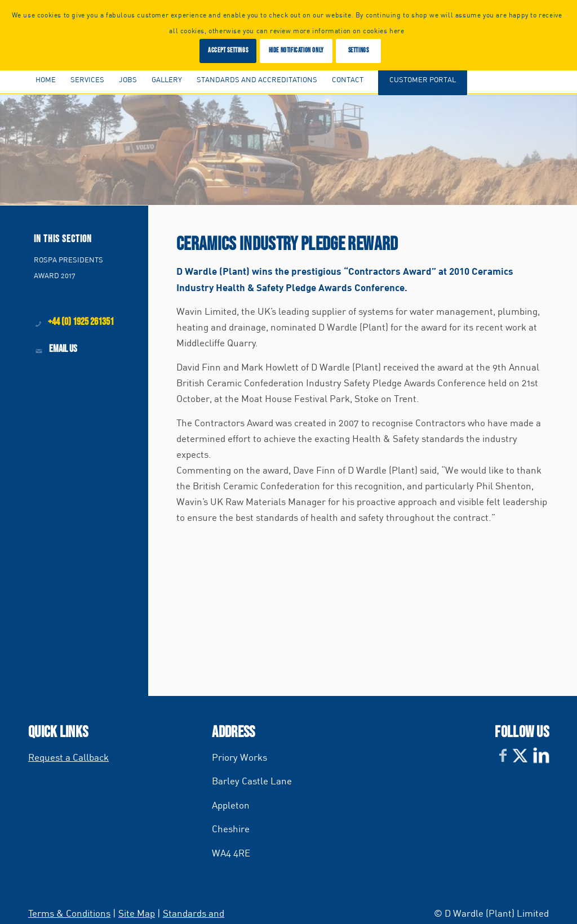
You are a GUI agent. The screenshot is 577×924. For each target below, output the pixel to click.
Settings (359, 50)
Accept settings (228, 50)
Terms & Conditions (69, 913)
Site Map (137, 913)
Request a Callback (68, 757)
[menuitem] (46, 79)
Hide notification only (296, 50)
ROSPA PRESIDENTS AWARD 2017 (68, 267)
